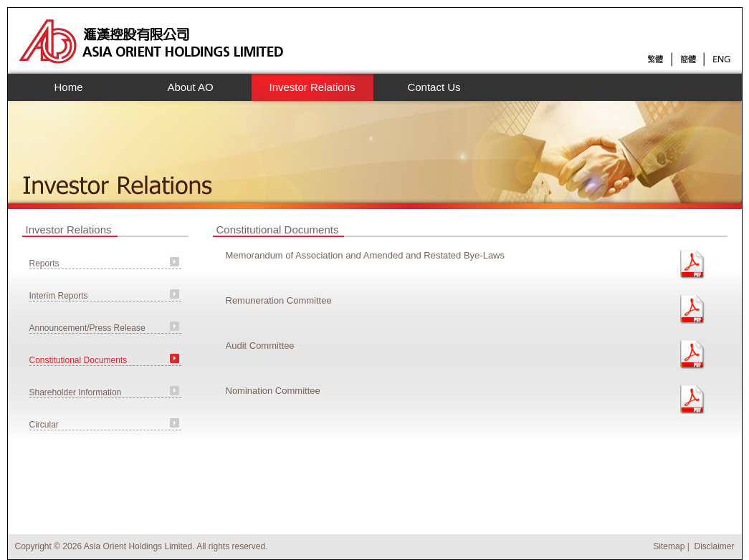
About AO (187, 87)
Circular (44, 425)
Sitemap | (672, 546)
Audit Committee (260, 346)
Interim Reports (59, 296)
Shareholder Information (76, 392)
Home (68, 87)
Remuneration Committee (279, 300)
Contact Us (434, 87)
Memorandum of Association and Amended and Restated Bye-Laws (366, 255)
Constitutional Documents (78, 360)
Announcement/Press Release (87, 328)
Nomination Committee (273, 391)
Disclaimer (714, 546)
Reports (44, 264)
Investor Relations (309, 87)
